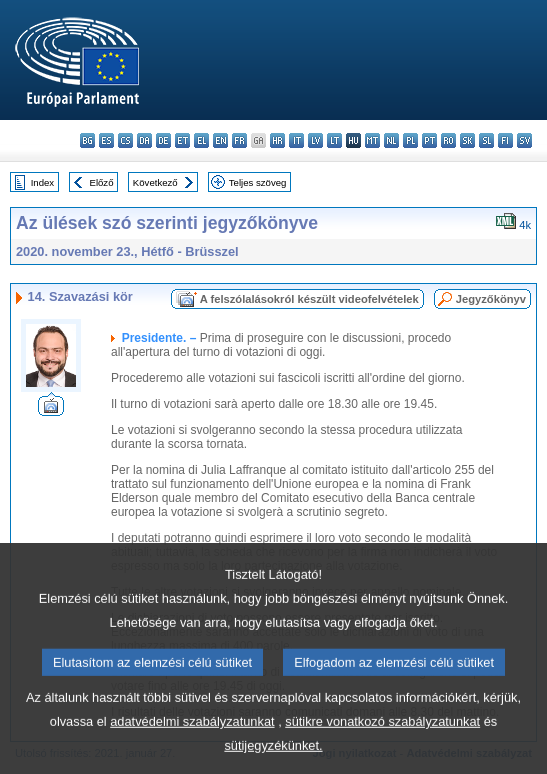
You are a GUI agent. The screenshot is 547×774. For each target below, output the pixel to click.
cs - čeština (125, 140)
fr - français (239, 140)
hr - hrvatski (277, 140)
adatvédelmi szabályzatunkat (192, 744)
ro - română (448, 140)
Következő (155, 182)
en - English (220, 140)
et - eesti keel (182, 140)
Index (42, 182)
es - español (106, 140)
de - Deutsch (163, 140)
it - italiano (296, 140)
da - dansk (144, 140)
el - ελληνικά (201, 140)
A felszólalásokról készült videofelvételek (309, 299)
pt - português (429, 140)
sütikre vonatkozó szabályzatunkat (382, 744)
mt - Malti (372, 140)
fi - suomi (505, 140)
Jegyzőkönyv (491, 299)
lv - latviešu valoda (315, 140)
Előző (102, 182)
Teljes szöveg (258, 182)
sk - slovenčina (467, 140)
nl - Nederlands (391, 140)
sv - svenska (524, 140)
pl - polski (410, 140)
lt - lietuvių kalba (334, 140)
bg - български (87, 140)
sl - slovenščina (486, 140)
